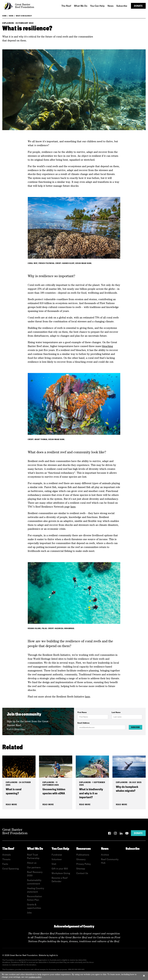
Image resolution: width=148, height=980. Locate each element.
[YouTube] (127, 834)
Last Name (116, 712)
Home (4, 16)
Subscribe (135, 727)
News (11, 16)
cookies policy (35, 977)
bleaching (107, 346)
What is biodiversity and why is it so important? (91, 793)
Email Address (83, 723)
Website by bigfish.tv (48, 955)
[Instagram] (115, 834)
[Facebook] (110, 834)
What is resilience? (24, 16)
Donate (138, 6)
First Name (82, 712)
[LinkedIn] (121, 834)
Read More (11, 804)
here (73, 507)
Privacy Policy (20, 729)
